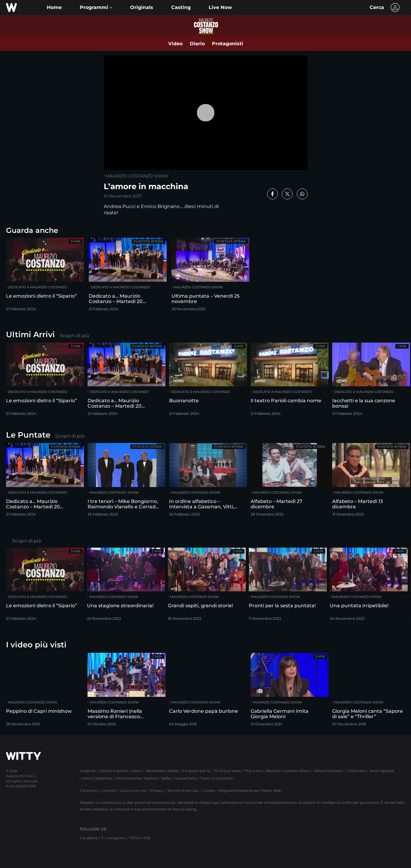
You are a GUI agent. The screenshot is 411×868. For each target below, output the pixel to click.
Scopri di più (74, 336)
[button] (96, 7)
